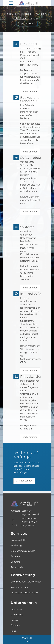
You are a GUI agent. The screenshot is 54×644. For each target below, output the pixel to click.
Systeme (15, 556)
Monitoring (16, 546)
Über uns (16, 626)
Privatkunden (17, 567)
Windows (16, 587)
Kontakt (15, 620)
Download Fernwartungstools (26, 582)
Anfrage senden (24, 481)
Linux (26, 587)
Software (15, 562)
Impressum (17, 609)
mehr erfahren (30, 92)
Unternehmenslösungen (23, 551)
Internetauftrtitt (18, 540)
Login (14, 631)
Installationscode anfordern (25, 593)
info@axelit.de (28, 526)
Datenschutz (17, 615)
